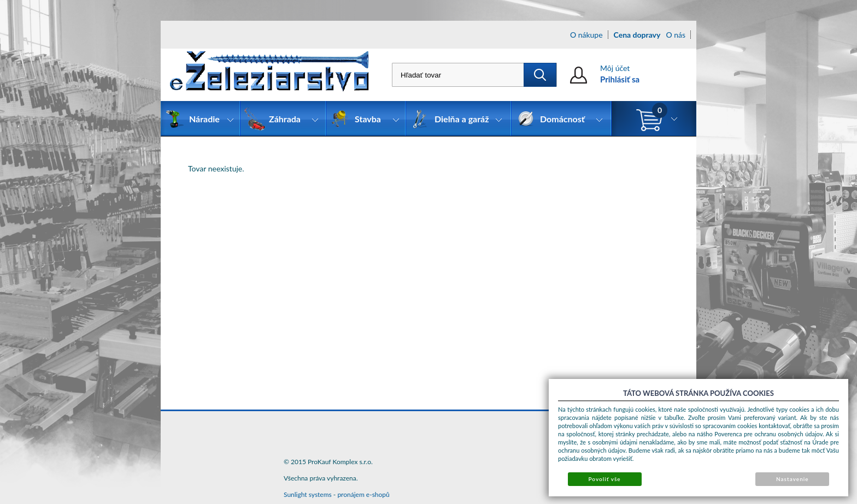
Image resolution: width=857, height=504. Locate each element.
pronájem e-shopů (363, 494)
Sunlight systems (308, 494)
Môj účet (615, 68)
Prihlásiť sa (620, 79)
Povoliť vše (604, 479)
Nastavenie (793, 479)
